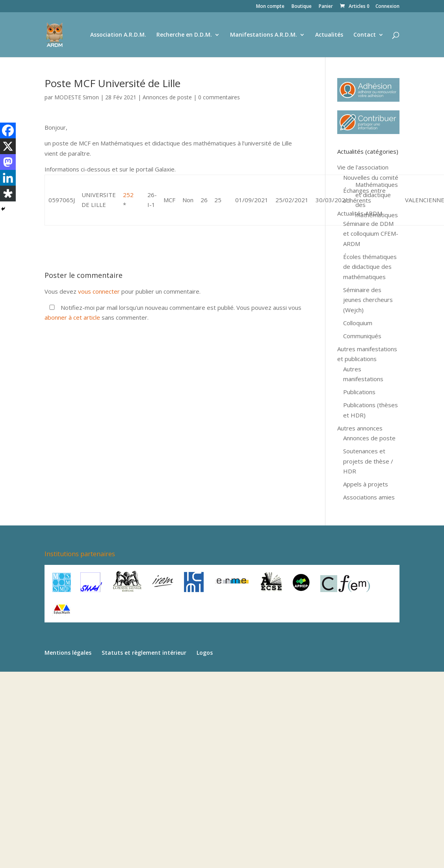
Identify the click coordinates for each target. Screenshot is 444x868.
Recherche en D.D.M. (184, 35)
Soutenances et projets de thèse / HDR (368, 461)
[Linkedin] (8, 178)
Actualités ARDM (360, 213)
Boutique (302, 7)
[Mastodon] (8, 162)
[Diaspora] (8, 194)
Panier (326, 7)
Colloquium (358, 323)
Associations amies (369, 497)
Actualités (329, 35)
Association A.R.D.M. (118, 35)
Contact (365, 35)
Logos (205, 653)
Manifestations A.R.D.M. (264, 35)
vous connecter (99, 291)
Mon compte (270, 7)
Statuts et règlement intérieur (144, 653)
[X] (8, 146)
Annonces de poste (167, 97)
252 (128, 195)
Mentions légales (68, 653)
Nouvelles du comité (371, 177)
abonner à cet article (72, 317)
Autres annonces (360, 428)
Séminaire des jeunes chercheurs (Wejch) (368, 300)
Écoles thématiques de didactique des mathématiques (370, 267)
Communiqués (362, 336)
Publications (359, 392)
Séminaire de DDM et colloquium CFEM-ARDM (371, 234)
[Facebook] (8, 130)
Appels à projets (366, 484)
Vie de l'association (363, 167)
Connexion (387, 7)
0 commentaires (219, 97)
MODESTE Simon (77, 97)
